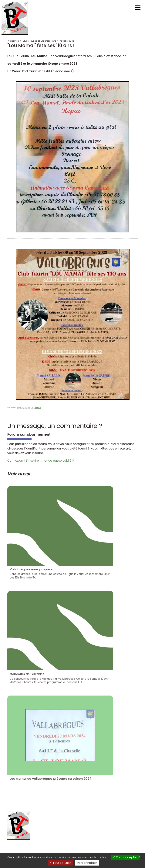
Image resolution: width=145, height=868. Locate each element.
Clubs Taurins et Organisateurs (39, 41)
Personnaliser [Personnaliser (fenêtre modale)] (87, 863)
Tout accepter (125, 857)
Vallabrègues (67, 41)
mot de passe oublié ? (58, 461)
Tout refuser (60, 863)
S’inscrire (32, 461)
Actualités (13, 41)
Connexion (15, 461)
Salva (38, 408)
